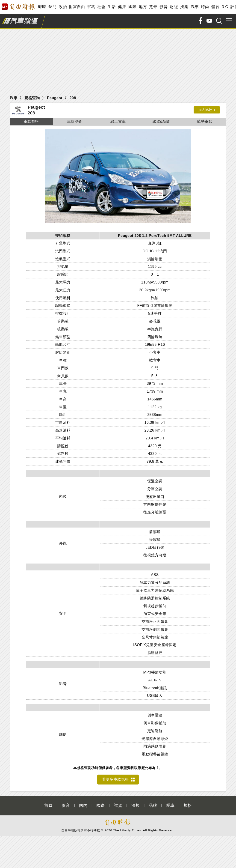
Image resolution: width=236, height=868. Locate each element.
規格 (188, 803)
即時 (42, 7)
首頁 (48, 803)
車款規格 (31, 121)
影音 (164, 7)
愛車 (170, 803)
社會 (101, 7)
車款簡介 (75, 121)
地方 (143, 7)
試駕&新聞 (161, 121)
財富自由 (77, 7)
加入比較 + (206, 110)
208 (73, 98)
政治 (63, 7)
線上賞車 (118, 121)
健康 (122, 7)
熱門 (52, 7)
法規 (136, 803)
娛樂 (184, 7)
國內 (83, 803)
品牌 (153, 803)
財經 (174, 7)
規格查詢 (32, 98)
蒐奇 (153, 7)
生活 (112, 7)
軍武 (91, 7)
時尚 (205, 7)
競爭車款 (205, 121)
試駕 (118, 803)
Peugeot (55, 98)
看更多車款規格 (115, 777)
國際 (132, 7)
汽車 (195, 7)
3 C (225, 7)
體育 (215, 7)
